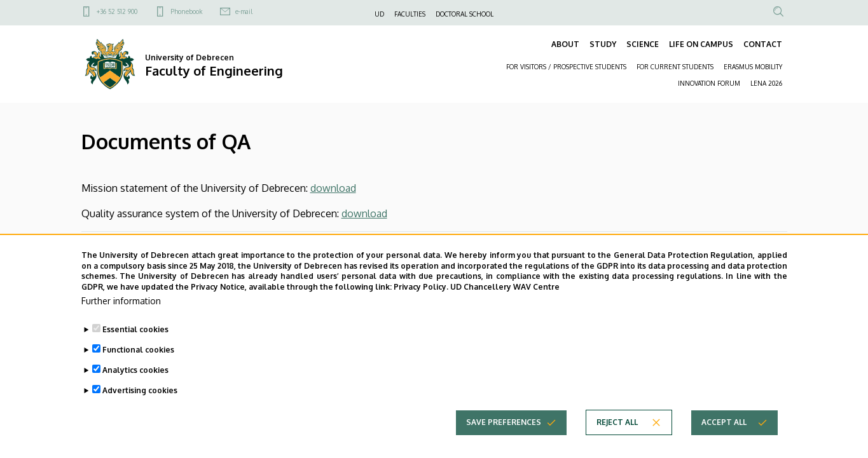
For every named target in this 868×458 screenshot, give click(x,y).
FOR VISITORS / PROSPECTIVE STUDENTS (566, 67)
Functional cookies (138, 366)
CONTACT (763, 44)
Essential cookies (135, 345)
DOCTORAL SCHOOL (465, 14)
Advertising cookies (140, 406)
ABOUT (565, 44)
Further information (121, 317)
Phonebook (186, 11)
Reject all (617, 438)
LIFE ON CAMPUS (701, 44)
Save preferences (504, 438)
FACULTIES (410, 14)
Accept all (724, 438)
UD (379, 14)
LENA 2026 (766, 83)
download (333, 188)
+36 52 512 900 (117, 11)
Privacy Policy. (421, 303)
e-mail (244, 11)
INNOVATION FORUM (709, 83)
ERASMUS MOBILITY (753, 67)
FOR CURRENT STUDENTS (675, 67)
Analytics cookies (135, 386)
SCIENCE (643, 44)
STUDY (603, 44)
